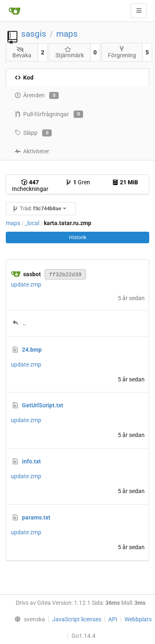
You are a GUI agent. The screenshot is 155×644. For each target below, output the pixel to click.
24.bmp (32, 350)
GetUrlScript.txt (43, 405)
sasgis (34, 34)
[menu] (28, 619)
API (113, 619)
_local (32, 223)
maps (67, 34)
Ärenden (37, 96)
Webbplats (138, 619)
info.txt (31, 461)
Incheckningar (30, 186)
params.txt (36, 517)
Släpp (33, 133)
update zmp (26, 284)
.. (24, 323)
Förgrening (122, 52)
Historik (78, 237)
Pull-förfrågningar (49, 114)
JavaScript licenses (77, 619)
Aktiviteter (32, 151)
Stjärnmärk (70, 53)
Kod (24, 78)
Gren (78, 182)
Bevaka (22, 53)
